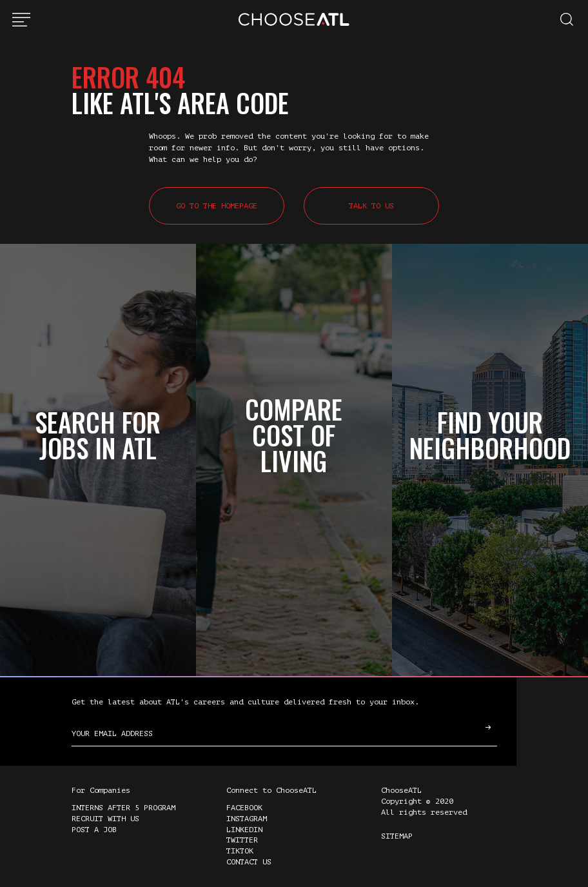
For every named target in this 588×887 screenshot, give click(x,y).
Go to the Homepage (217, 206)
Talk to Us (371, 206)
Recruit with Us (105, 819)
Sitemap (397, 836)
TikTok (240, 851)
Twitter (242, 840)
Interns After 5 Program (123, 808)
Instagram (247, 819)
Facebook (244, 808)
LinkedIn (244, 830)
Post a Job (94, 830)
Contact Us (249, 862)
